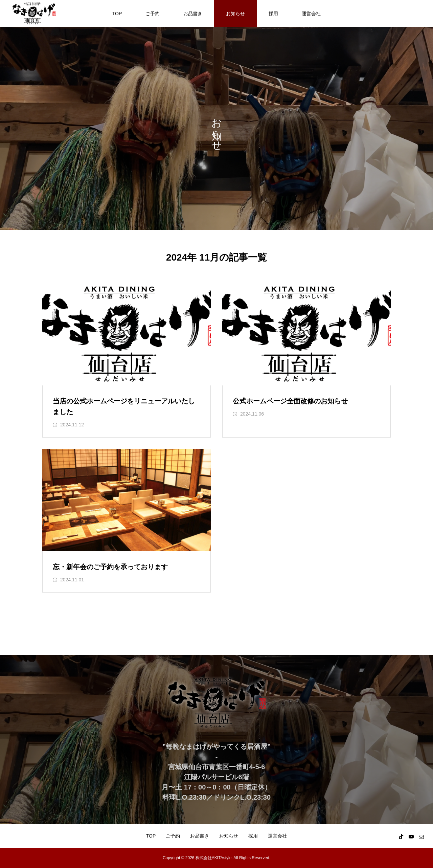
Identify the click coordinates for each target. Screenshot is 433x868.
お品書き (193, 14)
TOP (117, 14)
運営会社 (311, 14)
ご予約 (153, 14)
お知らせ (235, 14)
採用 (273, 14)
